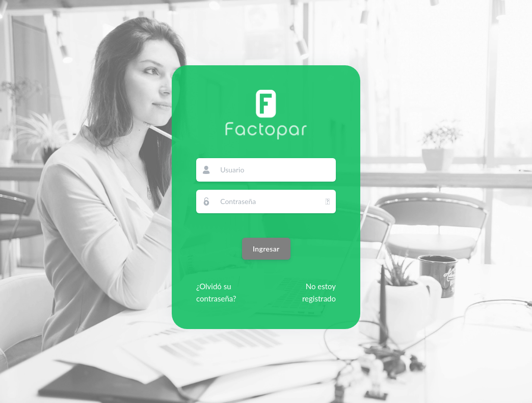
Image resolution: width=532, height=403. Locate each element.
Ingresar (266, 249)
